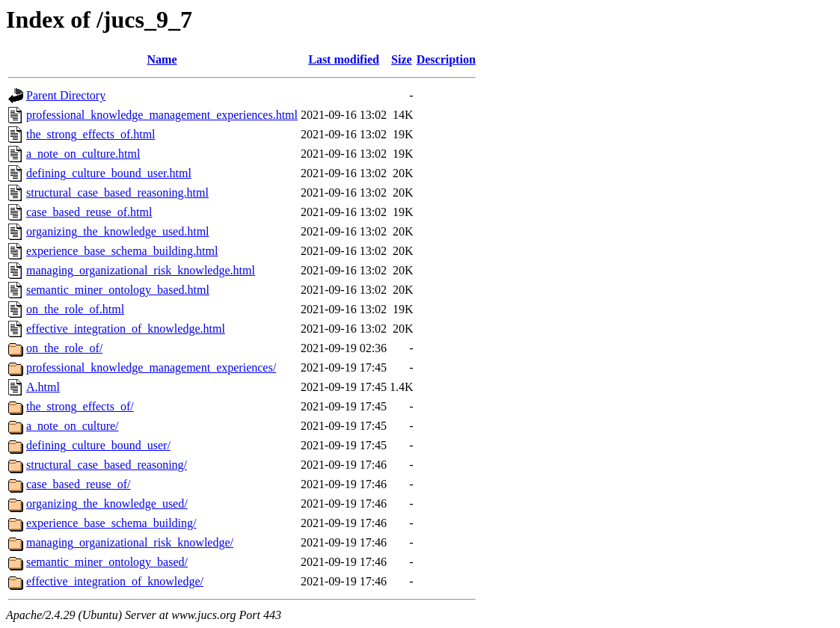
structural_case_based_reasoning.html (117, 193)
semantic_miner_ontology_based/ (107, 562)
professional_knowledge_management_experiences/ (151, 367)
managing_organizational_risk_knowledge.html (141, 270)
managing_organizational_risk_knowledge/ (130, 542)
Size (402, 59)
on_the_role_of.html (75, 309)
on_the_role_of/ (64, 348)
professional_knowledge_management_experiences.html (162, 115)
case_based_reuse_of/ (79, 484)
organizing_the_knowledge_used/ (107, 504)
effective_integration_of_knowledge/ (115, 581)
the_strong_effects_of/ (80, 406)
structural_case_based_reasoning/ (107, 465)
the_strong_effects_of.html (91, 134)
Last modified (344, 59)
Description (446, 59)
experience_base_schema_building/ (111, 523)
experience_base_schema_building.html (122, 251)
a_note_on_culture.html (83, 154)
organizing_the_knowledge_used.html (118, 231)
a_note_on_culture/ (73, 426)
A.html (43, 387)
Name (162, 59)
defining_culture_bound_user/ (98, 445)
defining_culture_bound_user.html (109, 173)
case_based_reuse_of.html (89, 212)
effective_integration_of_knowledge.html (126, 329)
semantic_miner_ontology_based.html (118, 290)
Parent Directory (66, 95)
